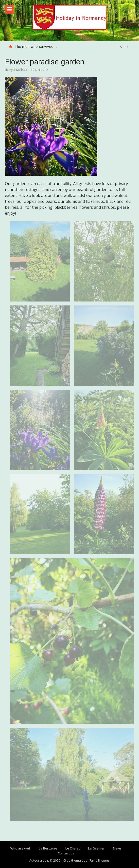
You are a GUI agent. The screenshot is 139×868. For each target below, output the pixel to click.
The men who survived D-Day (40, 47)
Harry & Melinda (16, 70)
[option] (72, 47)
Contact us (66, 853)
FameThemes (100, 860)
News (117, 848)
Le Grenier (96, 848)
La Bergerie (48, 848)
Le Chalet (73, 848)
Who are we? (20, 848)
